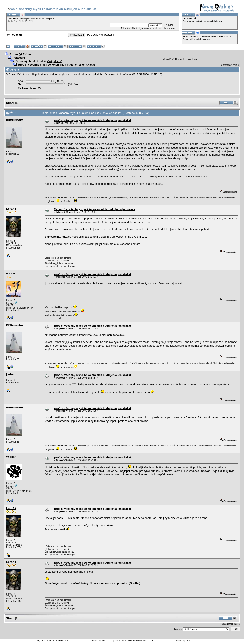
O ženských (23, 61)
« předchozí (226, 65)
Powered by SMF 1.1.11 (101, 641)
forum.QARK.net (21, 54)
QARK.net (63, 641)
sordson (206, 39)
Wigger (11, 457)
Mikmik (11, 274)
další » (236, 65)
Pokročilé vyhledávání (100, 35)
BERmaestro (15, 120)
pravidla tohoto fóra (213, 21)
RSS (188, 641)
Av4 (50, 61)
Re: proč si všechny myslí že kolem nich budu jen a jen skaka (94, 209)
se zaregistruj (48, 19)
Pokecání (19, 58)
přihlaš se (31, 19)
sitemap (180, 641)
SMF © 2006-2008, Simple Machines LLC (134, 641)
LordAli (11, 209)
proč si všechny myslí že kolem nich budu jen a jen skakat (57, 65)
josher (10, 374)
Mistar (57, 61)
